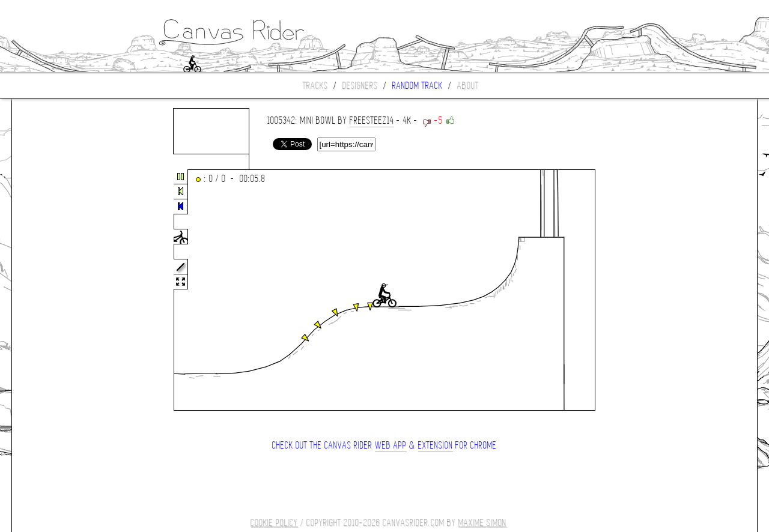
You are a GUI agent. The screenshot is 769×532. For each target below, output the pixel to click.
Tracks (315, 86)
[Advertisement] (62, 291)
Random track (418, 86)
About (468, 86)
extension (436, 445)
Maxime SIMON (482, 523)
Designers (360, 86)
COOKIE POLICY (274, 523)
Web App (391, 445)
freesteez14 (372, 120)
